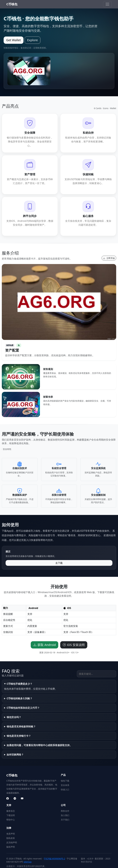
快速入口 (65, 789)
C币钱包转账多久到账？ (20, 698)
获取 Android (44, 645)
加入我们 (65, 815)
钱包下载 (65, 781)
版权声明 (11, 847)
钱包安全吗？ (14, 717)
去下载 (59, 563)
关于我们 (65, 820)
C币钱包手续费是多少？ (20, 684)
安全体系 (65, 785)
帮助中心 (11, 820)
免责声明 (11, 834)
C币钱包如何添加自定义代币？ (23, 708)
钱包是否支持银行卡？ (19, 736)
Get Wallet (14, 40)
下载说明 (11, 815)
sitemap (28, 862)
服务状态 (11, 811)
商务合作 (65, 811)
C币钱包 (12, 4)
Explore (33, 40)
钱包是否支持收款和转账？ (21, 726)
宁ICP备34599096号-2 (54, 859)
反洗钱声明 (12, 842)
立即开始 (109, 258)
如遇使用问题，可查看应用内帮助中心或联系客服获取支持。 (39, 745)
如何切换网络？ (15, 755)
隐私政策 (11, 838)
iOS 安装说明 (74, 645)
